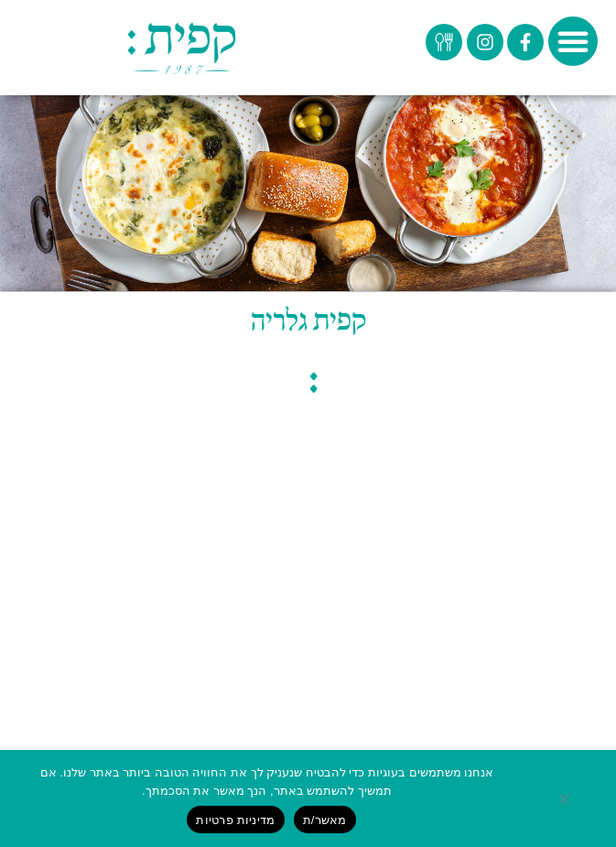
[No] (579, 798)
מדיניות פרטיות (235, 820)
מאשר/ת (325, 820)
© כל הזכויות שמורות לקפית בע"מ (308, 567)
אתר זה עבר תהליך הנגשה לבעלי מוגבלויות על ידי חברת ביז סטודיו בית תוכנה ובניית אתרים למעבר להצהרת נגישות (308, 694)
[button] (573, 41)
